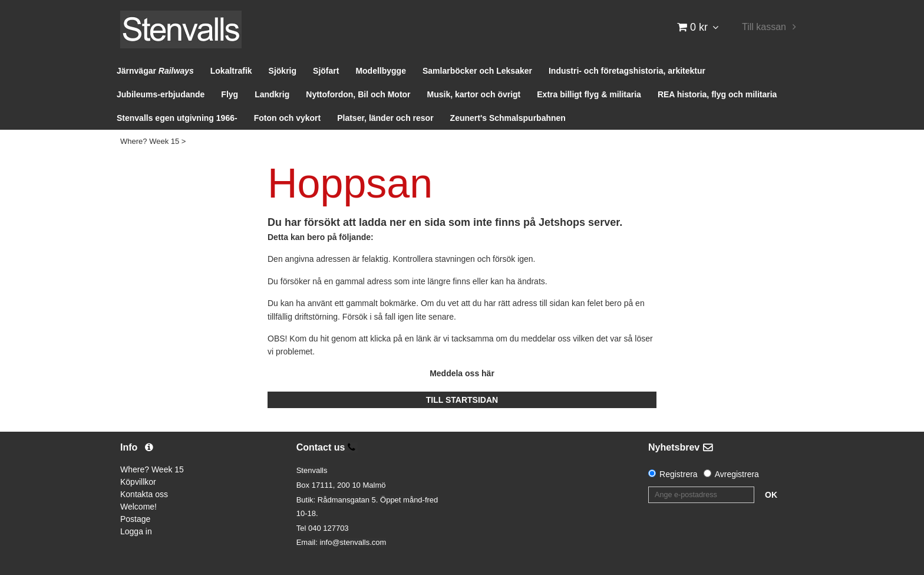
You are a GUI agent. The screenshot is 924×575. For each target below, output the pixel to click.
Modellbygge (381, 71)
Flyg (230, 94)
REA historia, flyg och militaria (717, 94)
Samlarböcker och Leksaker (477, 71)
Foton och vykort (288, 118)
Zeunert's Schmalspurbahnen (508, 118)
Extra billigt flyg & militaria (589, 94)
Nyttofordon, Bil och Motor (358, 94)
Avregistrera (737, 474)
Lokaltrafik (231, 71)
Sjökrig (283, 71)
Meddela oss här (462, 373)
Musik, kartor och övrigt (474, 94)
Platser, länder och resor (385, 118)
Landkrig (272, 94)
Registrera (679, 474)
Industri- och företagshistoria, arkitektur (627, 71)
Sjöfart (326, 71)
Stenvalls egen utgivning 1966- (177, 118)
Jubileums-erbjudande (161, 94)
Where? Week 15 (150, 141)
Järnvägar (155, 71)
